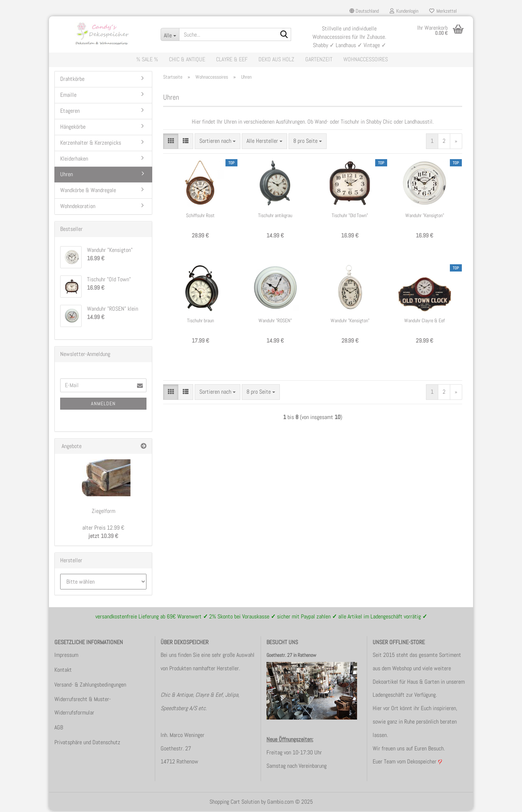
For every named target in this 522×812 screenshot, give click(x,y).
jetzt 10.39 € (103, 533)
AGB (59, 729)
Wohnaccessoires (366, 59)
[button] (364, 11)
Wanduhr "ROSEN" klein (275, 322)
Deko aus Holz (276, 59)
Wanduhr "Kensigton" (425, 216)
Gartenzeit (319, 59)
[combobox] (217, 143)
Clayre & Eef (232, 59)
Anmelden (103, 405)
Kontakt (63, 671)
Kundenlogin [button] (404, 11)
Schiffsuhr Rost (200, 216)
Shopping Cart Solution (235, 803)
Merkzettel (443, 11)
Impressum (66, 656)
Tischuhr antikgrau (275, 216)
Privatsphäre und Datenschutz (87, 743)
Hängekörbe (73, 128)
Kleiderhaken (74, 160)
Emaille (68, 96)
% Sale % (147, 59)
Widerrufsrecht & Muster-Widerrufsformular (83, 707)
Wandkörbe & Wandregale (88, 192)
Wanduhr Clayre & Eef (424, 322)
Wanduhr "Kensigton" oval (350, 322)
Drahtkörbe (72, 80)
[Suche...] (170, 34)
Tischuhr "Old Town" (350, 216)
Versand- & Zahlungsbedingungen (90, 686)
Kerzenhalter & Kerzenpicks (91, 144)
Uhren (67, 176)
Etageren (70, 112)
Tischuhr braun (200, 322)
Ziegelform (103, 512)
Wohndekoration (78, 208)
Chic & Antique (187, 59)
